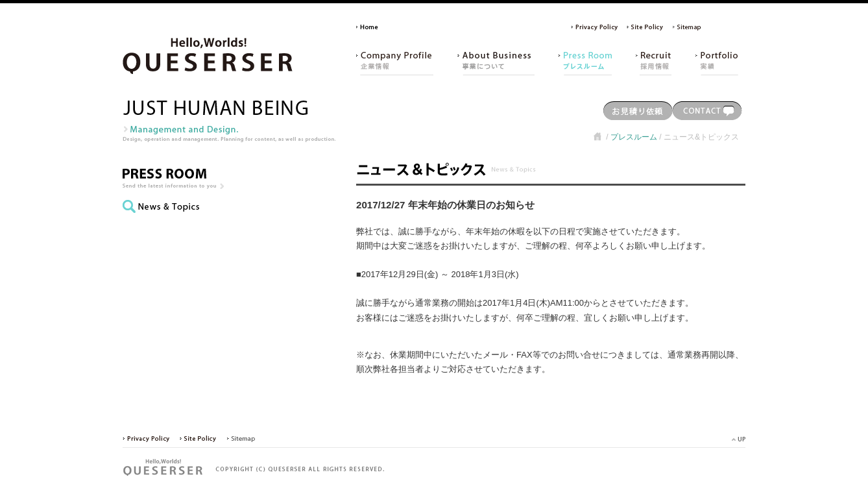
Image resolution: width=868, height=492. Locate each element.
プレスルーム (634, 137)
